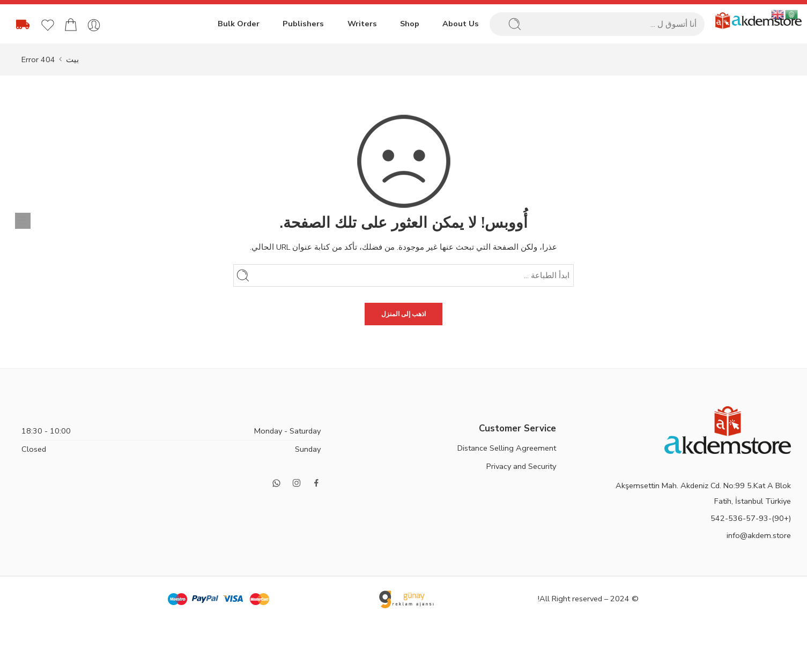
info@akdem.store (759, 535)
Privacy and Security (521, 466)
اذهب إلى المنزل (403, 314)
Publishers (302, 24)
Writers (361, 24)
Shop (409, 24)
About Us (461, 24)
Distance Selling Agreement (507, 448)
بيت (72, 59)
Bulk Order (237, 24)
